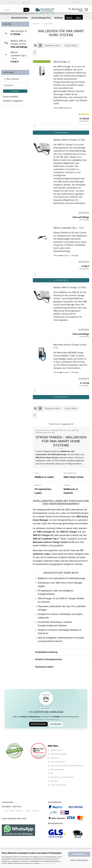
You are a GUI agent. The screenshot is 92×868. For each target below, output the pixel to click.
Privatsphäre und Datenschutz (62, 778)
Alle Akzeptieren (79, 854)
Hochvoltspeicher (41, 18)
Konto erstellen (11, 97)
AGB (52, 774)
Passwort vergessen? (13, 101)
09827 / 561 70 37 (13, 807)
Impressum (54, 758)
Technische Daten (44, 667)
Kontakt (12, 2)
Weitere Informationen (79, 860)
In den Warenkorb (61, 133)
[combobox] (53, 46)
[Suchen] (26, 10)
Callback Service (26, 3)
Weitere (59, 18)
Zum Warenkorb (56, 724)
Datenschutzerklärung (48, 863)
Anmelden (15, 91)
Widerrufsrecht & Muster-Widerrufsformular (67, 766)
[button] (35, 46)
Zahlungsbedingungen (38, 724)
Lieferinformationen (58, 762)
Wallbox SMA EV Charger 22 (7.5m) (70, 287)
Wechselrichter (20, 18)
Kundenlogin (48, 2)
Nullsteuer (54, 781)
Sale (78, 18)
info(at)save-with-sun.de (17, 819)
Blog (69, 18)
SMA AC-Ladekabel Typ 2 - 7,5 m (69, 228)
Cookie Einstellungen (58, 785)
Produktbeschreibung (46, 652)
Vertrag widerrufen (57, 770)
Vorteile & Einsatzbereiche (49, 659)
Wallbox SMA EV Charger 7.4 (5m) (69, 140)
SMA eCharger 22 (62, 62)
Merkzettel (77, 2)
